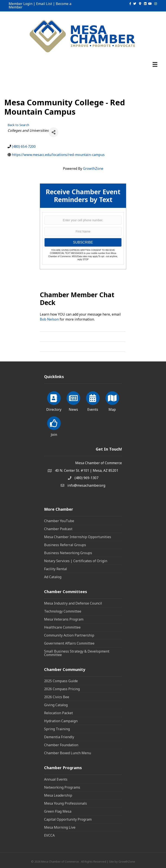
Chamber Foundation (61, 745)
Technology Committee (63, 611)
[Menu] (155, 64)
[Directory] (54, 401)
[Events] (93, 401)
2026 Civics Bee (57, 697)
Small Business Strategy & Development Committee (77, 653)
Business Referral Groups (65, 545)
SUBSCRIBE (83, 242)
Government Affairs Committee (69, 643)
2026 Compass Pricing (62, 689)
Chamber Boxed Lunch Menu (68, 753)
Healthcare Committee (62, 627)
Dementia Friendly (59, 737)
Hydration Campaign (61, 721)
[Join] (54, 426)
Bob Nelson (49, 319)
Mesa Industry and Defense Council (73, 603)
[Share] (53, 132)
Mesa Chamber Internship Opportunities (78, 537)
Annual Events (56, 779)
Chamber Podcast (58, 529)
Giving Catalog (56, 705)
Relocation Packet (58, 713)
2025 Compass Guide (61, 681)
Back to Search (18, 125)
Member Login (21, 4)
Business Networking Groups (68, 553)
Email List (44, 4)
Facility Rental (56, 569)
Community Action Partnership (69, 635)
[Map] (112, 401)
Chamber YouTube (59, 521)
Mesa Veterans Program (64, 619)
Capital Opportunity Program (68, 819)
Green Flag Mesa (58, 811)
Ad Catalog (53, 577)
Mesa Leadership (58, 795)
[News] (73, 401)
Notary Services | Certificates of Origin (76, 561)
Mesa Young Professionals (65, 803)
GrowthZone (93, 168)
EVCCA (49, 835)
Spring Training (57, 729)
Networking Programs (62, 787)
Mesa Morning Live (60, 827)
